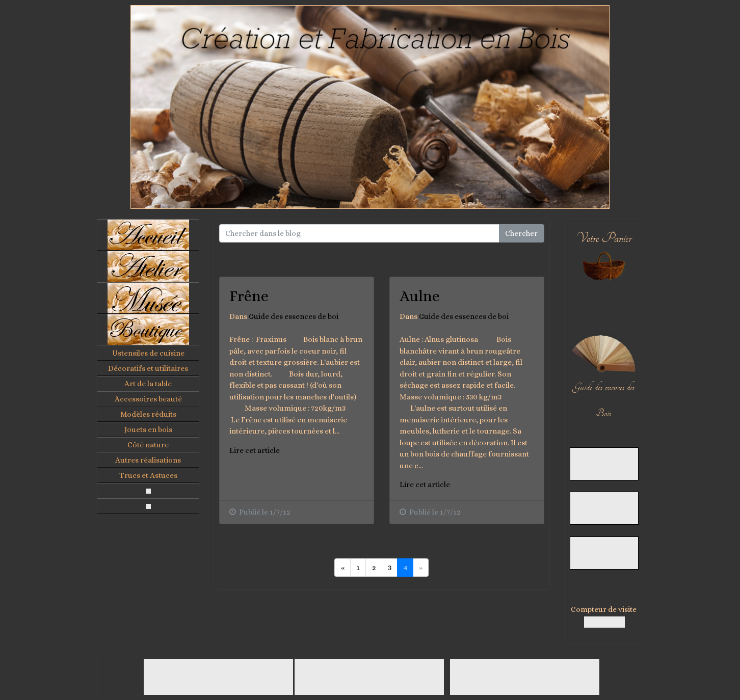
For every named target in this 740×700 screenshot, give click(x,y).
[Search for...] (359, 233)
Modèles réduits (148, 414)
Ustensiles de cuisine (148, 353)
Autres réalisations (148, 460)
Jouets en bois (148, 429)
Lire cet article (255, 450)
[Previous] (342, 568)
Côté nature (148, 445)
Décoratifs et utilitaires (148, 368)
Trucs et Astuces (148, 475)
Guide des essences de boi (294, 316)
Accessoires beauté (148, 399)
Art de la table (148, 384)
